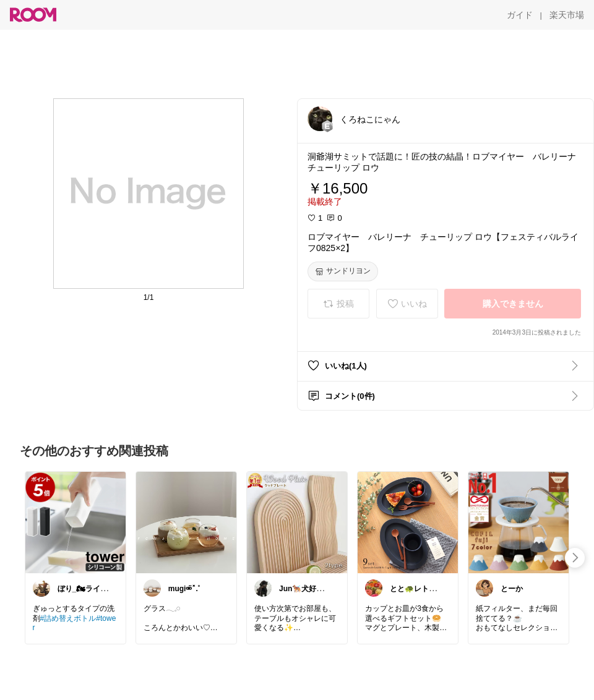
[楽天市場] (567, 15)
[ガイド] (520, 15)
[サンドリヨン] (343, 271)
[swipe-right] (575, 558)
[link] (75, 522)
